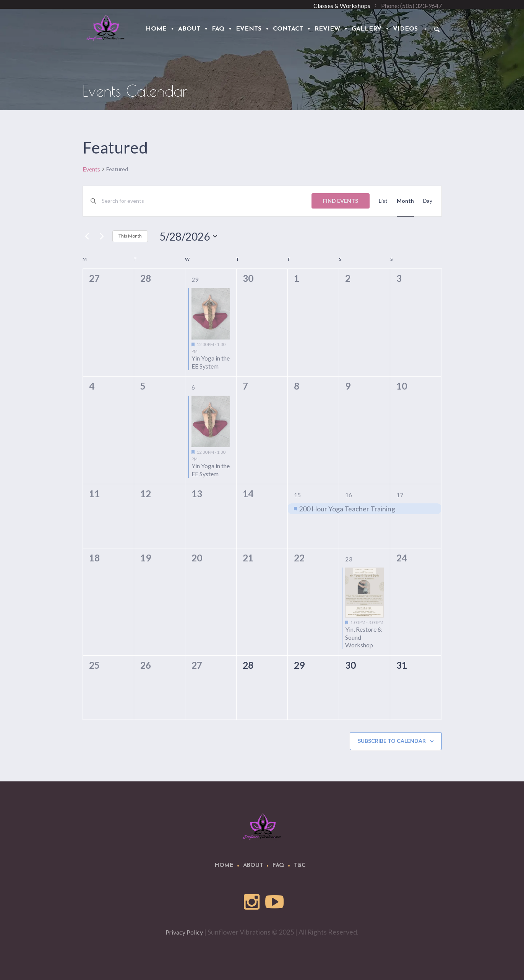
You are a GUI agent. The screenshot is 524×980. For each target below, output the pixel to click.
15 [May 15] (297, 495)
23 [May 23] (349, 559)
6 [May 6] (193, 387)
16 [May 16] (349, 495)
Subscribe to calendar (392, 741)
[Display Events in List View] (383, 201)
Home (224, 866)
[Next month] (102, 236)
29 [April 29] (195, 279)
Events (91, 169)
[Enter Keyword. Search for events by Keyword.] (206, 201)
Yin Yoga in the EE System (211, 362)
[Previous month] (87, 236)
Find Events (341, 201)
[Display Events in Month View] (405, 201)
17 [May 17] (400, 495)
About (253, 866)
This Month (130, 236)
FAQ (278, 866)
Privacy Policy (184, 932)
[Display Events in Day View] (428, 201)
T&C (300, 866)
